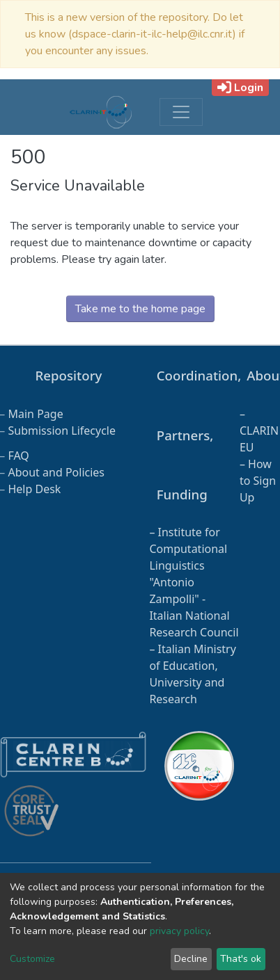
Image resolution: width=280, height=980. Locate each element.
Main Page (35, 414)
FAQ (18, 456)
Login (240, 88)
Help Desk (34, 489)
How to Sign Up (258, 481)
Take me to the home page (140, 309)
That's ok (241, 959)
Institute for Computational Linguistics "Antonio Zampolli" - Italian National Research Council (194, 582)
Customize (32, 959)
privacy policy (179, 931)
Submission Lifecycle (62, 431)
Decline (191, 959)
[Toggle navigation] (181, 112)
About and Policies (56, 472)
